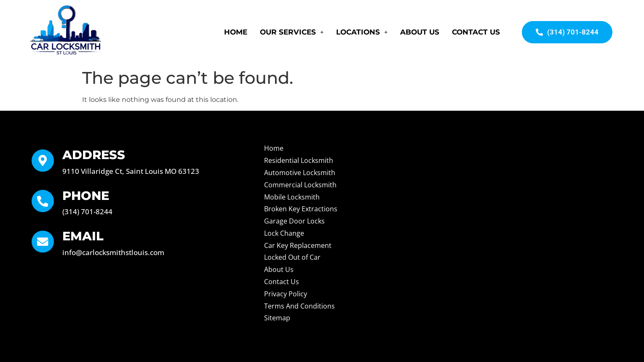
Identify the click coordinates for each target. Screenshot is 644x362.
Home (236, 32)
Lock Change (284, 233)
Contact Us (476, 32)
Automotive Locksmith (300, 173)
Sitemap (277, 318)
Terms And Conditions (299, 306)
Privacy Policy (286, 294)
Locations (362, 32)
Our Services (292, 32)
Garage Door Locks (294, 221)
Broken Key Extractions (301, 209)
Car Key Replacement (298, 245)
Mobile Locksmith (292, 197)
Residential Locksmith (299, 160)
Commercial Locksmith (300, 185)
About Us (420, 32)
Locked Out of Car (292, 257)
